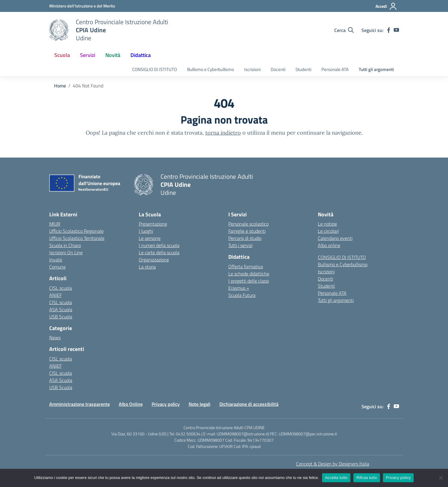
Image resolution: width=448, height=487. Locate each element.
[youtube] (396, 30)
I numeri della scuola (159, 245)
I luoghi (146, 231)
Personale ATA (335, 69)
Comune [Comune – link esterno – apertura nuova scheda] (57, 267)
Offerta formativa (246, 266)
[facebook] (389, 30)
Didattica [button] (141, 55)
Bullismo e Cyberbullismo (211, 69)
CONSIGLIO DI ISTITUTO (155, 69)
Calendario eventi (335, 238)
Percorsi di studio (245, 238)
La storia (147, 267)
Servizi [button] (88, 55)
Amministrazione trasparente (80, 404)
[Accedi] (386, 6)
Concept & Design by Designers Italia (333, 464)
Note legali (200, 404)
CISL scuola (61, 288)
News (55, 337)
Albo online (329, 245)
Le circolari (328, 231)
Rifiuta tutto (367, 478)
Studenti (303, 69)
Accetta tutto (336, 478)
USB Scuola (61, 317)
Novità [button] (113, 55)
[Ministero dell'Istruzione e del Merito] (82, 6)
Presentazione (153, 224)
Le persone (150, 238)
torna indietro (223, 133)
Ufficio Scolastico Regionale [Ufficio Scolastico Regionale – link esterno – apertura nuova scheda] (76, 231)
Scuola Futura (242, 295)
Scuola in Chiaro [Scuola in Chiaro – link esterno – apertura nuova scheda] (65, 245)
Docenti (278, 69)
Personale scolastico (248, 224)
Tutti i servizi (240, 245)
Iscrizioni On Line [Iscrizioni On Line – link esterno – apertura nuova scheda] (66, 252)
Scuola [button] (62, 55)
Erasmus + (239, 288)
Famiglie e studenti (247, 231)
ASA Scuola (61, 309)
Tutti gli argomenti (376, 69)
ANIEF (56, 295)
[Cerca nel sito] (344, 30)
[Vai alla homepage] (59, 30)
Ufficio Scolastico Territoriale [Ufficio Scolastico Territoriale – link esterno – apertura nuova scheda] (77, 238)
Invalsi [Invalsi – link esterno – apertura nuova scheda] (56, 260)
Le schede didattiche (249, 274)
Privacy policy (166, 404)
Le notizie (327, 224)
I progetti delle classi (249, 281)
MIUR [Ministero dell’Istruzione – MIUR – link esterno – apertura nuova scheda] (55, 224)
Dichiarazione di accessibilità (249, 404)
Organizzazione (154, 260)
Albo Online (131, 404)
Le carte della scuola (159, 252)
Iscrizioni (252, 69)
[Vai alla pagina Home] (60, 86)
